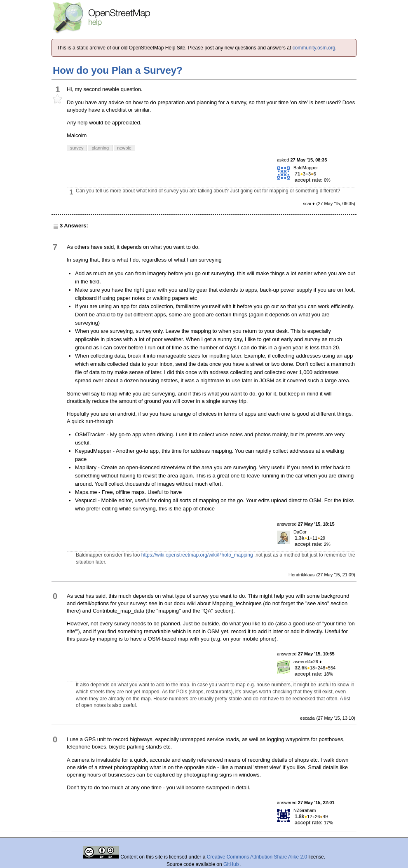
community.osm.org (314, 48)
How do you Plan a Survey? (118, 70)
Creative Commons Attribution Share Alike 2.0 (257, 857)
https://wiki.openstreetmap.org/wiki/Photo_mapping (197, 555)
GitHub (232, 864)
